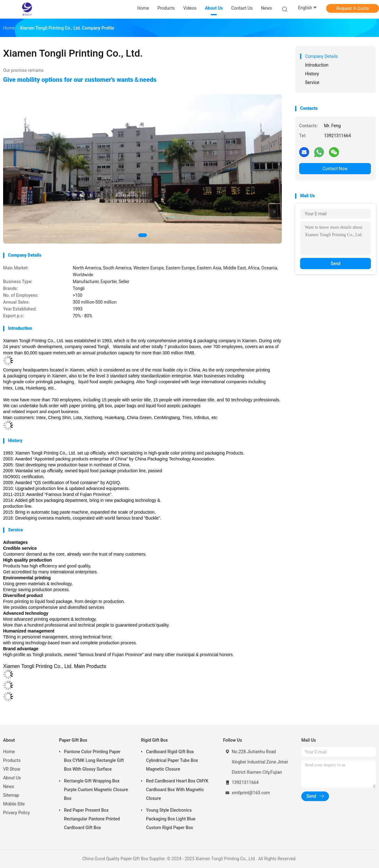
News (9, 786)
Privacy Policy (16, 813)
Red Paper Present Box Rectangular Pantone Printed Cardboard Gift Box (92, 819)
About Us (12, 778)
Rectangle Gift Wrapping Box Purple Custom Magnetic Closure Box (96, 790)
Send (336, 264)
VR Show (12, 769)
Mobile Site (14, 804)
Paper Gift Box (73, 740)
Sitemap (11, 795)
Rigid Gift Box (154, 740)
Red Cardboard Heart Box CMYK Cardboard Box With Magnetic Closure (177, 790)
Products (12, 760)
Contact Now (335, 169)
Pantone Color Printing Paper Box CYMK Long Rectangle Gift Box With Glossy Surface (94, 760)
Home (9, 752)
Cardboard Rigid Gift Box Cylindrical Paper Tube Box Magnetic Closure (172, 760)
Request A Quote (353, 8)
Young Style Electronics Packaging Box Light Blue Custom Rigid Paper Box (171, 819)
